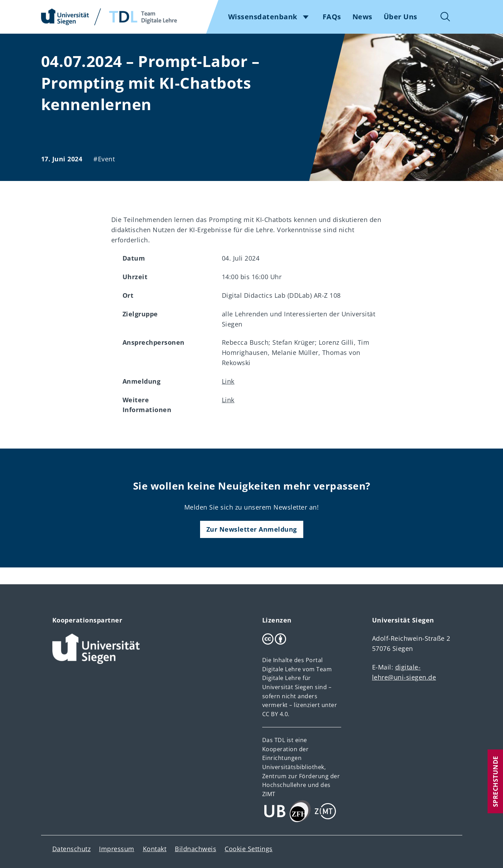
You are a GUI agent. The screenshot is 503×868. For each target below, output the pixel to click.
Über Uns (401, 17)
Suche (445, 17)
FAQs (332, 17)
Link (228, 381)
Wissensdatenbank (263, 17)
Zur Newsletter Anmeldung (252, 529)
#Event (104, 159)
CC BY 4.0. (276, 714)
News (362, 17)
